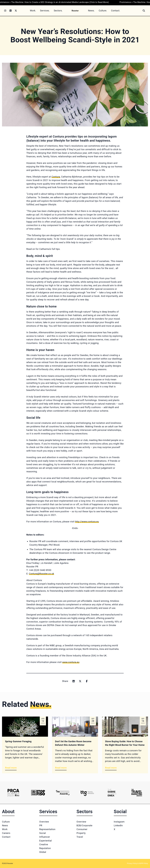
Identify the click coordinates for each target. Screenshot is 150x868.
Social (43, 833)
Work (5, 829)
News (5, 825)
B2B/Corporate (84, 825)
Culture (6, 822)
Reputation (45, 848)
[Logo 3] (63, 793)
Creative (44, 844)
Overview (44, 822)
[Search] (144, 11)
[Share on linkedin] (74, 681)
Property (81, 833)
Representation (47, 829)
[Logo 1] (13, 793)
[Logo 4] (87, 793)
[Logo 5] (112, 793)
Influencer (45, 837)
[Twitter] (16, 11)
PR (41, 825)
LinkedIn (118, 825)
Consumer (82, 829)
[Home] (75, 11)
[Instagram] (5, 11)
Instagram (119, 822)
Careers (6, 833)
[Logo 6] (137, 793)
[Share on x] (80, 681)
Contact (6, 837)
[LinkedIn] (11, 11)
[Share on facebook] (87, 681)
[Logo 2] (38, 793)
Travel (80, 837)
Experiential (46, 841)
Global (43, 852)
